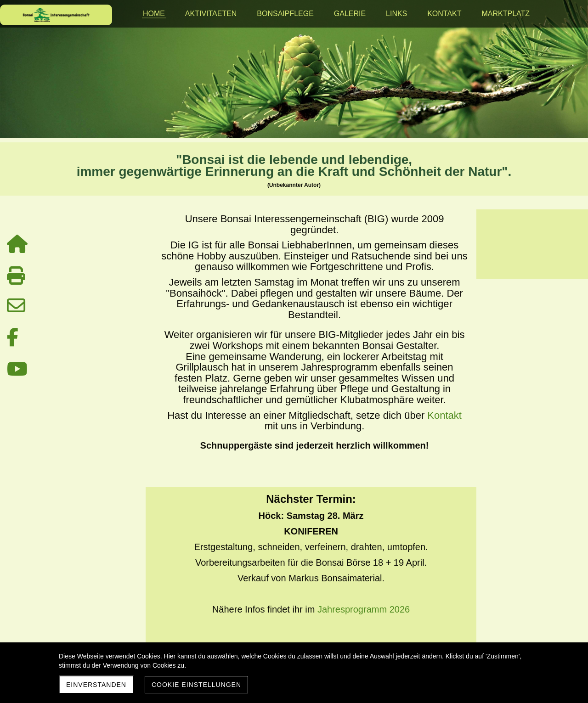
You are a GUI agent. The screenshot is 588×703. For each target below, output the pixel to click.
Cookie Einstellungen (196, 685)
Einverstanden (96, 685)
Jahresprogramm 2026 (364, 609)
